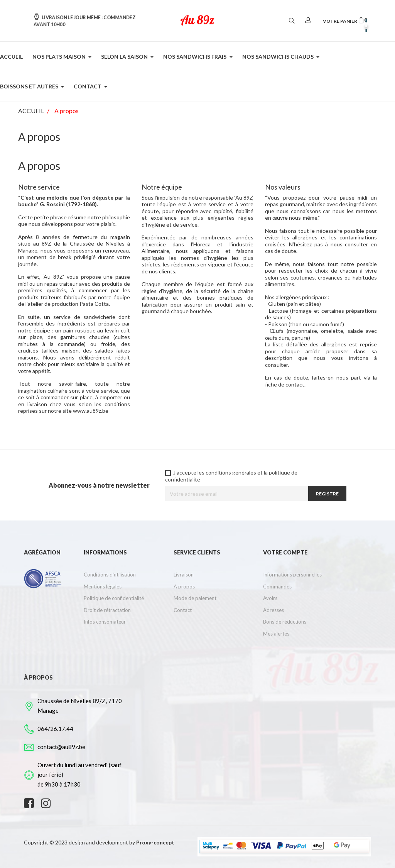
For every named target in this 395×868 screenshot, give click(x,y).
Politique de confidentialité (114, 598)
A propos (184, 587)
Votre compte (285, 552)
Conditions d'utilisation (110, 575)
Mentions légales (103, 587)
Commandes (277, 587)
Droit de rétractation (107, 610)
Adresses (273, 610)
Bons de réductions (285, 622)
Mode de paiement (195, 598)
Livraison (184, 575)
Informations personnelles (292, 575)
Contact (183, 610)
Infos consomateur (105, 622)
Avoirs (270, 598)
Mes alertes (276, 634)
